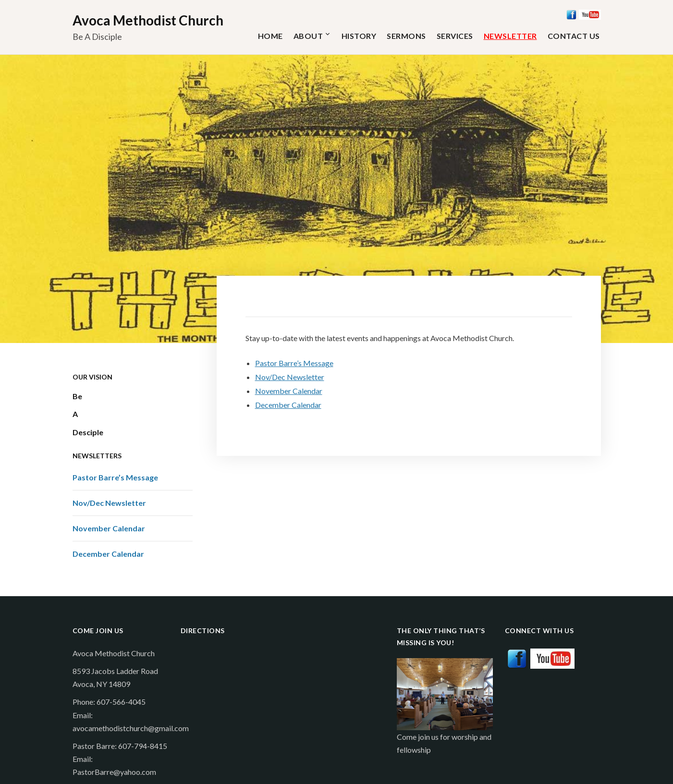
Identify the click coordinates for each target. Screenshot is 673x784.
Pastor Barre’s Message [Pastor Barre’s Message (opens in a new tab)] (294, 363)
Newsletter (510, 36)
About (308, 36)
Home (270, 36)
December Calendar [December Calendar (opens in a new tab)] (288, 405)
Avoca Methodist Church (148, 20)
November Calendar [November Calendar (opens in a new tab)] (289, 391)
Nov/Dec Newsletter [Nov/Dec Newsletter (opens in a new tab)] (290, 377)
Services (455, 36)
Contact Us (574, 36)
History (359, 36)
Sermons (406, 36)
